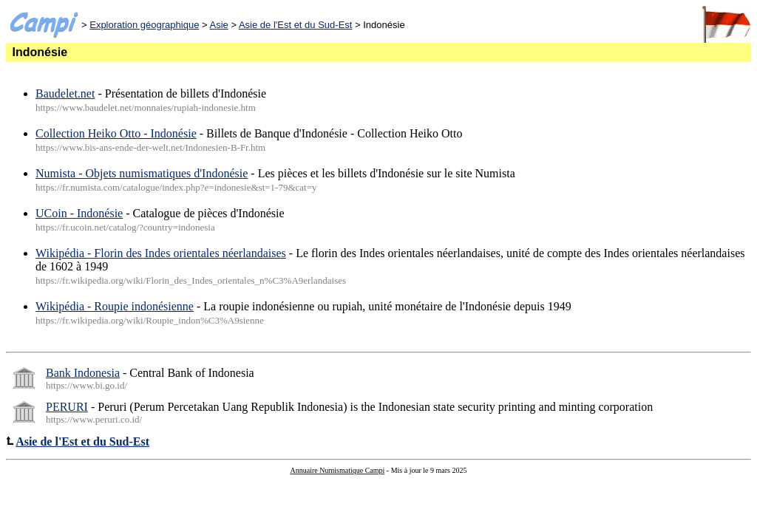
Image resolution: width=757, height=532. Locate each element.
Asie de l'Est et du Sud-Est (296, 25)
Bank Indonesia (83, 373)
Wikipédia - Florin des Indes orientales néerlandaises (161, 253)
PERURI (67, 407)
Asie (219, 25)
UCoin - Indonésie (79, 213)
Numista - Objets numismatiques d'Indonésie (142, 173)
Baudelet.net (65, 93)
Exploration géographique (144, 25)
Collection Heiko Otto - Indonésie (116, 133)
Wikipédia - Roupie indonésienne (115, 306)
